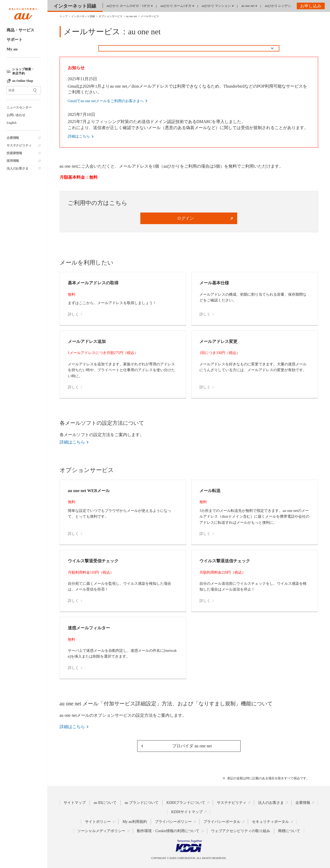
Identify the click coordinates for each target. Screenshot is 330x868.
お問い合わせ (16, 115)
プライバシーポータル (222, 822)
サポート (15, 40)
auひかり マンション (216, 6)
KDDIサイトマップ (187, 812)
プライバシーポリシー (173, 822)
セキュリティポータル (270, 822)
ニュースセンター (19, 107)
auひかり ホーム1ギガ (176, 6)
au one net (248, 6)
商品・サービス (20, 30)
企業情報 (13, 138)
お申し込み (311, 6)
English (11, 123)
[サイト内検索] (24, 90)
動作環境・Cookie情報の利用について (168, 831)
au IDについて (105, 803)
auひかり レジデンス (279, 6)
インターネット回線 (75, 6)
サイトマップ (75, 803)
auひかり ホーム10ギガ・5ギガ (128, 6)
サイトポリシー (98, 822)
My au (12, 49)
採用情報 (13, 161)
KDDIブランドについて (186, 803)
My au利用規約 (135, 822)
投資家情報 (14, 153)
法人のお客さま (18, 168)
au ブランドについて (142, 803)
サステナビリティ (19, 145)
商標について (289, 831)
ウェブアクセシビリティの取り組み (241, 831)
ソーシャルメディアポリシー (101, 831)
